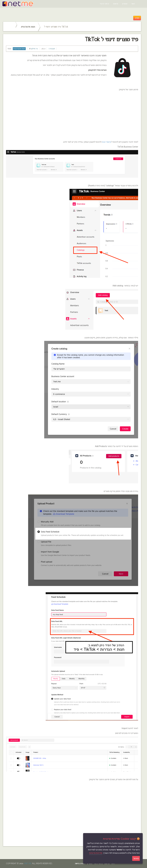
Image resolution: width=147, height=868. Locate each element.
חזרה (137, 18)
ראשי (133, 4)
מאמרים (125, 4)
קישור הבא (106, 142)
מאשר (136, 858)
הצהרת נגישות (80, 864)
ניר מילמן (35, 49)
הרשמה (116, 4)
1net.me (28, 864)
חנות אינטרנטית (28, 27)
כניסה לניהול (105, 4)
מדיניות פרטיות (96, 853)
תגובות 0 (52, 49)
